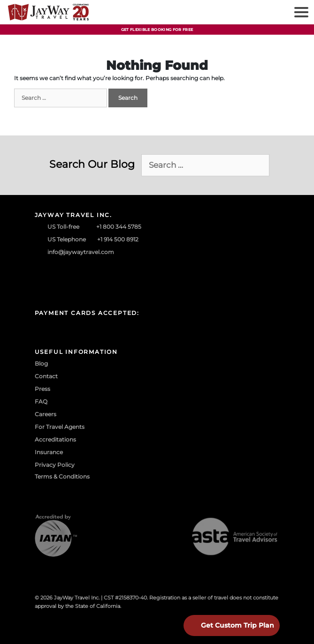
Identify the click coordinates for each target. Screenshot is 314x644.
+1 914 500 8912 (118, 239)
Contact (46, 376)
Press (42, 389)
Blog (41, 363)
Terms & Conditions (62, 476)
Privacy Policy (55, 465)
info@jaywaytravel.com (81, 252)
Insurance (49, 452)
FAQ (41, 401)
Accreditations (55, 439)
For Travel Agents (60, 427)
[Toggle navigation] (300, 12)
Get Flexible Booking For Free (157, 30)
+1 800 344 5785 (119, 227)
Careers (46, 414)
